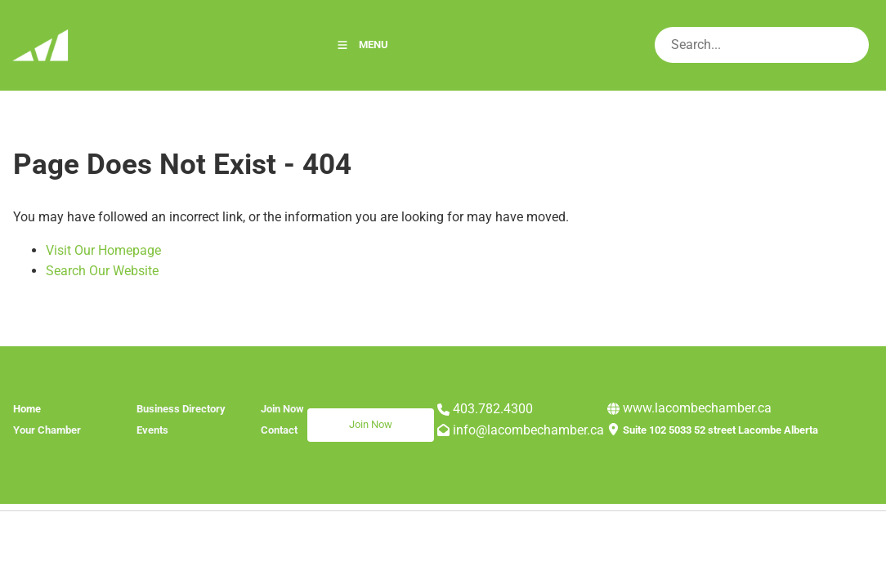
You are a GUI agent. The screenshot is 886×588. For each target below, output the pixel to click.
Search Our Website (102, 271)
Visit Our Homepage (103, 250)
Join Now (329, 418)
